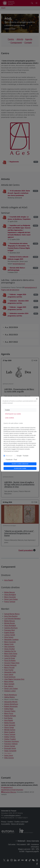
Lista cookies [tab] (9, 418)
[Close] (37, 399)
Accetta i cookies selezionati (20, 464)
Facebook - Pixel (11, 460)
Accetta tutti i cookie (20, 468)
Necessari (9, 456)
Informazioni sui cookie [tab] (13, 414)
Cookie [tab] (7, 410)
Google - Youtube (22, 456)
